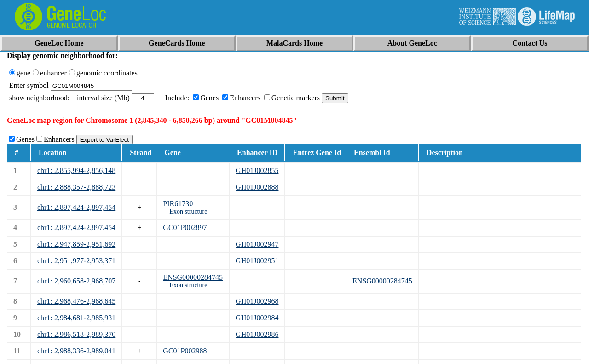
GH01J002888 (257, 187)
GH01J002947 (257, 244)
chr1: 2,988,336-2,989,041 (76, 351)
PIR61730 (178, 204)
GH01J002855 (257, 170)
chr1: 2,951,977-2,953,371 (76, 261)
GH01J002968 (257, 301)
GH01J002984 (257, 318)
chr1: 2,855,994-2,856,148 (76, 170)
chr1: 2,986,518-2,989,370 (76, 334)
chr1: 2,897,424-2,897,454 (76, 207)
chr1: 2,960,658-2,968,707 (76, 281)
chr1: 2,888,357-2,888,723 (76, 187)
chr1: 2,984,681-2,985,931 (76, 318)
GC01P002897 (185, 228)
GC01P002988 (185, 351)
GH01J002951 (257, 261)
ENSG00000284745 (193, 277)
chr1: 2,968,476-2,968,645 (76, 301)
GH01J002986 (257, 334)
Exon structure (188, 211)
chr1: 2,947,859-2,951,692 (76, 244)
